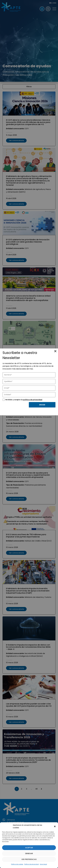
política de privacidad (33, 400)
